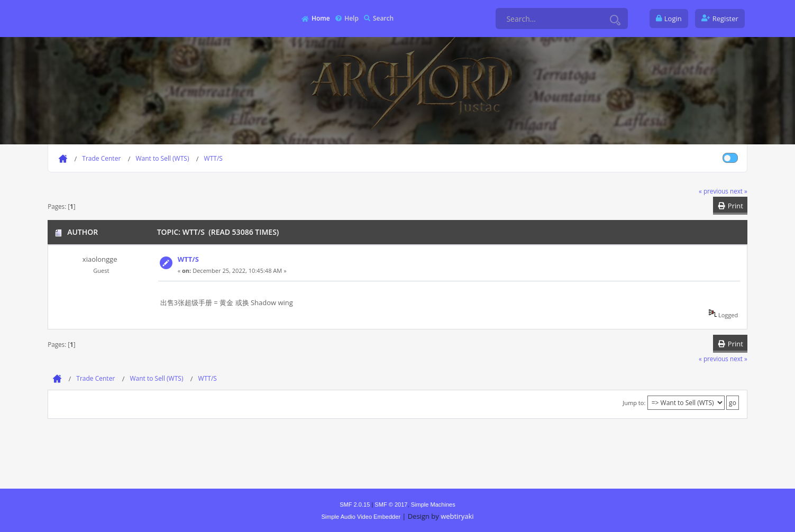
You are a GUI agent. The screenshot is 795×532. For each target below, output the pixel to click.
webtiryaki (457, 516)
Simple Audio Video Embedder (361, 517)
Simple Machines (433, 505)
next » (739, 191)
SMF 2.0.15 (355, 505)
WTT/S (188, 259)
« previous (714, 191)
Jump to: (634, 403)
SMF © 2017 (391, 505)
